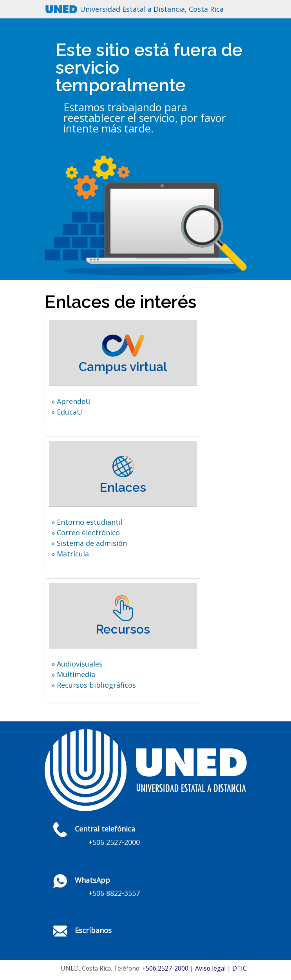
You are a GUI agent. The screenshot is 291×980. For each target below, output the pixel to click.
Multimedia (76, 674)
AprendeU (74, 401)
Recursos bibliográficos (96, 685)
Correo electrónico (88, 533)
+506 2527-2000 (165, 968)
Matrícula (73, 554)
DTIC (239, 968)
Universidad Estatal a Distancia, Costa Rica (152, 9)
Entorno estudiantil (90, 522)
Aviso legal (210, 968)
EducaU (70, 412)
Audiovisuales (80, 664)
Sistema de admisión (92, 543)
